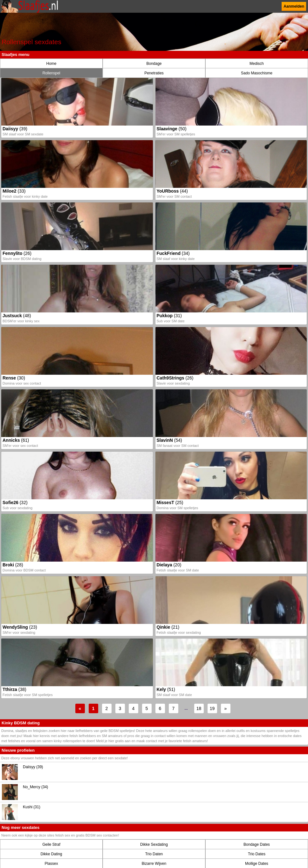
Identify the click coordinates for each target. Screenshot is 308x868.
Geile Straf (51, 844)
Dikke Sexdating (154, 844)
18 (199, 708)
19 (212, 708)
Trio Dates (257, 854)
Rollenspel (51, 73)
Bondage (154, 64)
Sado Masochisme (257, 73)
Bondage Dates (257, 844)
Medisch (257, 64)
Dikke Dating (51, 854)
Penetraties (154, 73)
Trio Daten (154, 854)
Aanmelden (294, 6)
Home (51, 64)
